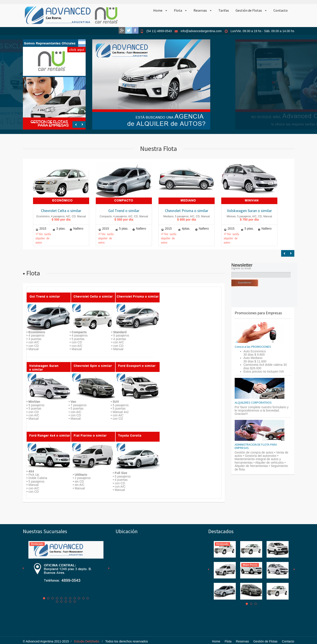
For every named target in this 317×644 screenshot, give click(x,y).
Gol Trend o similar (124, 211)
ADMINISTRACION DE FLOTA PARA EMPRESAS (256, 446)
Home (158, 10)
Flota (178, 10)
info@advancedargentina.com (201, 31)
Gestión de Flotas (249, 10)
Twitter (129, 30)
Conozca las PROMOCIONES (253, 347)
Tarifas (224, 10)
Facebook (135, 30)
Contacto (281, 10)
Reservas (200, 10)
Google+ (122, 30)
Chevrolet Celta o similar (61, 211)
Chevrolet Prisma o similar (187, 211)
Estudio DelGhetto (87, 641)
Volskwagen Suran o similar (249, 211)
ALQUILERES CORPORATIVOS (253, 402)
